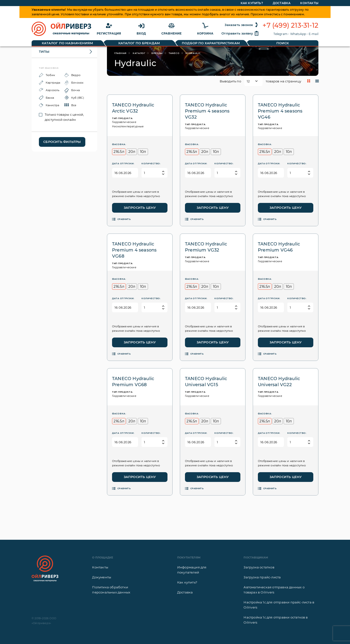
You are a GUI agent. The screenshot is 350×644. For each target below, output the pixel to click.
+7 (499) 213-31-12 (290, 26)
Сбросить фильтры (62, 142)
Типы (44, 52)
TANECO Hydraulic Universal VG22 (279, 382)
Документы (102, 577)
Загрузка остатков (259, 567)
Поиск (283, 43)
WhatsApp (298, 34)
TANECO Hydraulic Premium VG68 (133, 382)
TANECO (174, 53)
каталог (139, 53)
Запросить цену (140, 208)
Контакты (100, 567)
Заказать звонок (242, 25)
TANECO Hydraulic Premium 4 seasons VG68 (134, 250)
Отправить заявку (240, 33)
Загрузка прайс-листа (262, 577)
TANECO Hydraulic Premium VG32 (206, 247)
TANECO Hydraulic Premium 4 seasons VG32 (207, 111)
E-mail (314, 34)
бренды (157, 53)
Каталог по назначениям (67, 43)
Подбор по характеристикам (211, 43)
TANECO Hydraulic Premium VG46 (279, 247)
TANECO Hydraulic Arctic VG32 (133, 108)
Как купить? (187, 582)
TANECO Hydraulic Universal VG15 (206, 382)
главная (120, 53)
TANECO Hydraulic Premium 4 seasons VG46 (280, 111)
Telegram (280, 34)
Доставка (185, 592)
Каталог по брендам (139, 43)
